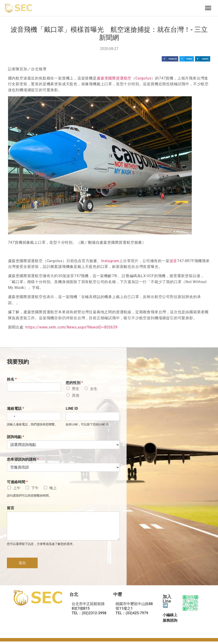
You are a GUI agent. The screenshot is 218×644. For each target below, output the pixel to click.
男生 (76, 389)
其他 (76, 395)
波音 (173, 261)
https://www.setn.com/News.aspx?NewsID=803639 (71, 327)
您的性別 (74, 383)
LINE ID (72, 408)
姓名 (12, 379)
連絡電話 (16, 408)
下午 (35, 488)
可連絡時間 (17, 482)
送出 (22, 563)
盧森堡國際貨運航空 (114, 78)
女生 (94, 389)
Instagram (110, 261)
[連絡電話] (34, 416)
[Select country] (12, 416)
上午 (17, 488)
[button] (208, 8)
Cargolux (143, 78)
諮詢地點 (16, 437)
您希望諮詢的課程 (23, 459)
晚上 (53, 488)
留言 (11, 508)
